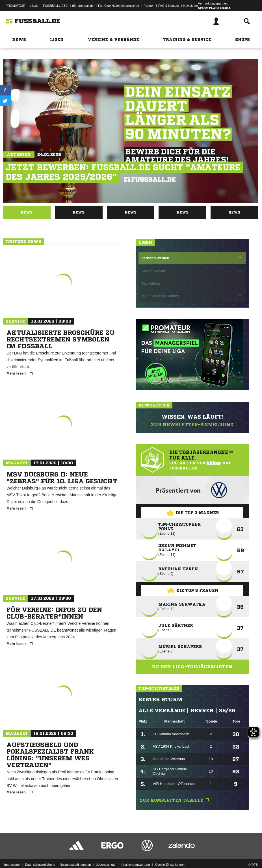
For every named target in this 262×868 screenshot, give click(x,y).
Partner (149, 6)
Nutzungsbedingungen (75, 865)
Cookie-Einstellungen (170, 865)
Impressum (12, 865)
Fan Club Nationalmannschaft (119, 6)
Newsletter (191, 6)
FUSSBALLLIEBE (55, 6)
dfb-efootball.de (83, 6)
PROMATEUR (15, 6)
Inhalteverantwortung (135, 865)
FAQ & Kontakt (169, 6)
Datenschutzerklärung (40, 865)
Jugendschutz (106, 865)
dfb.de (34, 6)
